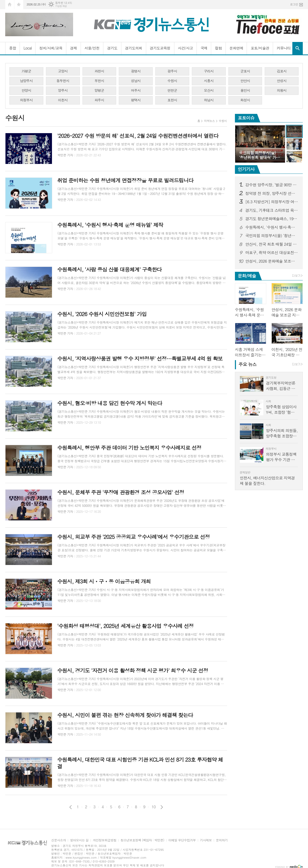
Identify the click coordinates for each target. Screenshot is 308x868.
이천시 (63, 100)
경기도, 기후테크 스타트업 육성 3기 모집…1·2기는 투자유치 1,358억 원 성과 (272, 210)
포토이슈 (246, 118)
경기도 (112, 48)
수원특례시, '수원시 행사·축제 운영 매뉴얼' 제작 (272, 227)
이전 (71, 807)
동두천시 (63, 81)
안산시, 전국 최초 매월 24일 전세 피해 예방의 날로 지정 (272, 244)
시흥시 (209, 81)
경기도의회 (134, 48)
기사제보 (206, 840)
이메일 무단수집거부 (182, 840)
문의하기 (222, 840)
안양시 (26, 90)
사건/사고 (186, 48)
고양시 (63, 71)
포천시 (172, 100)
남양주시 (26, 81)
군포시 (245, 71)
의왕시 (282, 90)
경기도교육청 (160, 48)
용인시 (245, 90)
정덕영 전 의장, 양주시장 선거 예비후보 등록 (272, 193)
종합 (13, 48)
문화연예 (236, 48)
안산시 (245, 81)
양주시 (63, 90)
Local (28, 48)
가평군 (26, 71)
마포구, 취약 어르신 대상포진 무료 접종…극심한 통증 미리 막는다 (272, 253)
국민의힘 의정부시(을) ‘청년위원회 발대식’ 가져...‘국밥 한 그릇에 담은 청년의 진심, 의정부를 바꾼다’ (272, 236)
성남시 (136, 81)
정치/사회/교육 (51, 48)
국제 (204, 48)
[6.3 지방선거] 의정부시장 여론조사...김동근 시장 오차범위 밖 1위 (272, 202)
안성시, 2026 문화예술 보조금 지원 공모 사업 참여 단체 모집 (272, 261)
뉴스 (248, 364)
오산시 (209, 90)
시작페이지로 (10, 5)
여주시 (136, 90)
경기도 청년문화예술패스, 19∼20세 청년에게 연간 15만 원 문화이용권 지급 (272, 219)
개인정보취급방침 (104, 840)
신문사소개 (58, 840)
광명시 (136, 71)
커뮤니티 (284, 48)
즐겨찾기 (19, 5)
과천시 (99, 71)
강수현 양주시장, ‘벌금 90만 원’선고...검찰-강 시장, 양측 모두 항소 (272, 185)
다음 (162, 807)
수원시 (172, 81)
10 (153, 807)
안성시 (282, 81)
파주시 (99, 100)
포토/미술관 (260, 48)
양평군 (99, 90)
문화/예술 (247, 276)
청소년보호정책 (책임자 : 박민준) (142, 840)
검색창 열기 (298, 48)
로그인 (294, 4)
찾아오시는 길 (79, 840)
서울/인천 (92, 48)
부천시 (99, 81)
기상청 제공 (61, 6)
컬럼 (218, 48)
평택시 (136, 100)
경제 (73, 48)
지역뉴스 (209, 121)
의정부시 (26, 100)
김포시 (282, 71)
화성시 (245, 100)
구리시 (209, 71)
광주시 (172, 71)
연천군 (172, 90)
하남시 (209, 100)
